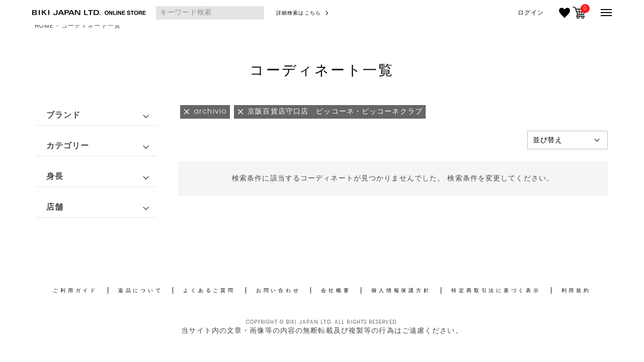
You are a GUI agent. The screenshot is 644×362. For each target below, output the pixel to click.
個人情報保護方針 (401, 290)
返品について (141, 290)
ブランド (63, 115)
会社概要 (336, 290)
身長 (55, 176)
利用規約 (576, 290)
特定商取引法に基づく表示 (496, 290)
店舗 (55, 207)
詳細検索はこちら (299, 13)
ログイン (531, 13)
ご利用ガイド (75, 290)
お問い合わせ (278, 290)
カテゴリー (68, 146)
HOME (44, 25)
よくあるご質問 (209, 290)
